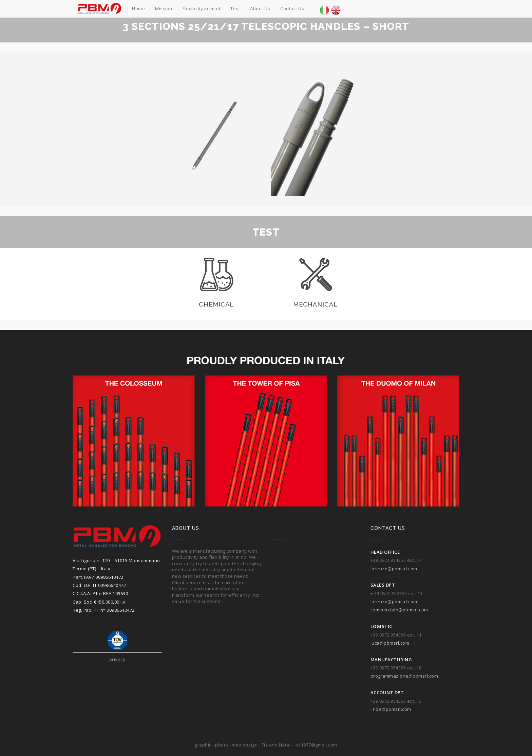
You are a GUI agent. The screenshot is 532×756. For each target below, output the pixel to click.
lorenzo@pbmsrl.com (394, 569)
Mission (164, 8)
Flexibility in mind (202, 8)
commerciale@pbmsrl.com (399, 610)
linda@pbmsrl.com (391, 709)
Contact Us (292, 8)
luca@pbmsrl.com (390, 643)
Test (235, 8)
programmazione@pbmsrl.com (404, 676)
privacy (117, 659)
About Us (260, 8)
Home (138, 8)
